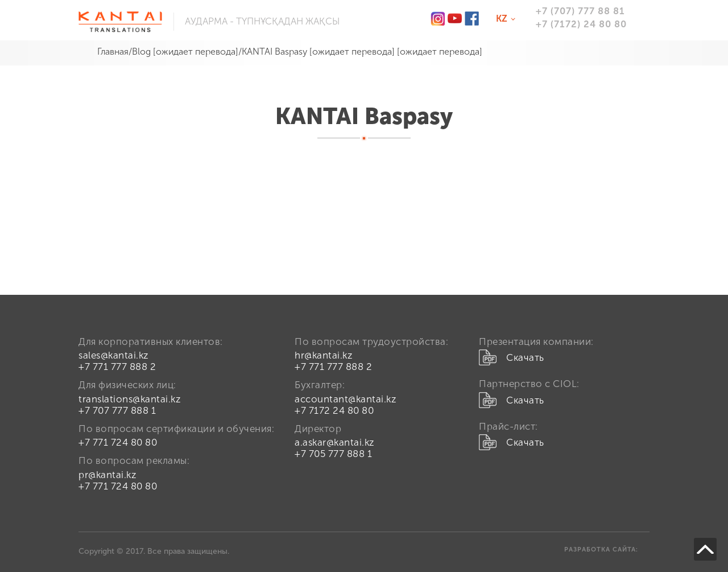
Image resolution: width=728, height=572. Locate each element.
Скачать (525, 357)
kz (507, 20)
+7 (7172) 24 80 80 (581, 24)
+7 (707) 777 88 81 (580, 11)
